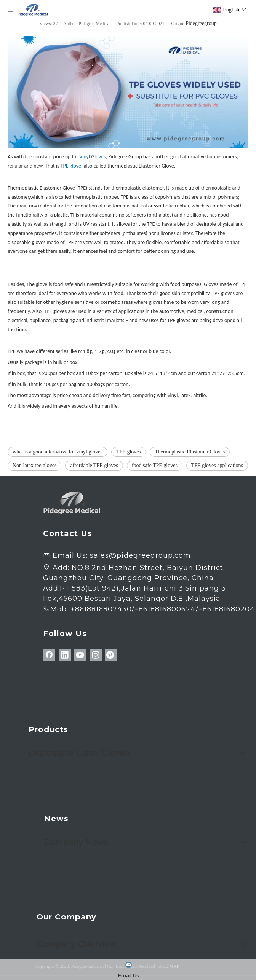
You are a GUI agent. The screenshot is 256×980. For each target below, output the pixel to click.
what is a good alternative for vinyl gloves (58, 452)
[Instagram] (96, 655)
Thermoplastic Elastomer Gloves (190, 452)
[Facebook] (49, 655)
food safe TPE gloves (155, 465)
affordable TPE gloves (94, 465)
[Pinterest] (111, 655)
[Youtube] (80, 655)
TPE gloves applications (217, 465)
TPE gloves (129, 452)
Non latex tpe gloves (34, 465)
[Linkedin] (65, 655)
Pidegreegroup (201, 23)
